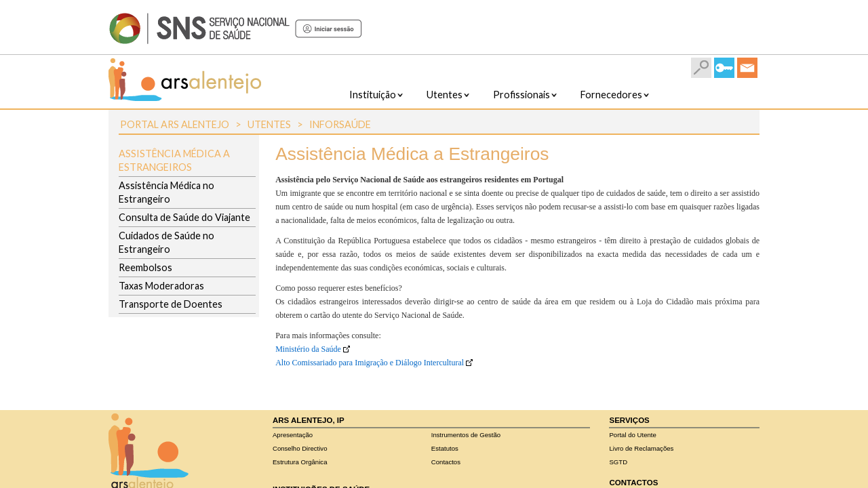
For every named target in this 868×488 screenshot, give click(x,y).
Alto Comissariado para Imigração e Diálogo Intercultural (370, 363)
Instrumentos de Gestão (466, 435)
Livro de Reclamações (641, 448)
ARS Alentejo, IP (309, 420)
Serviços (629, 420)
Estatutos (445, 448)
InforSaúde (340, 124)
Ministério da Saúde (308, 349)
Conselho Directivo (300, 448)
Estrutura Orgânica (300, 462)
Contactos (446, 462)
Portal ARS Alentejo (175, 124)
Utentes (269, 124)
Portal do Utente (632, 435)
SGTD (618, 462)
